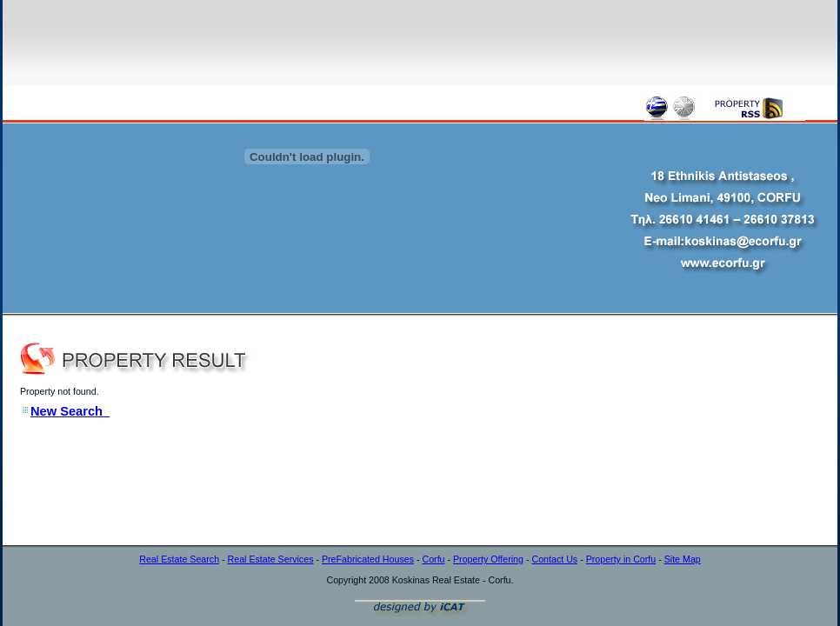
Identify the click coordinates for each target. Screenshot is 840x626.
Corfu (433, 559)
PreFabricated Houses (368, 559)
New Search (70, 411)
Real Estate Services (271, 559)
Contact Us (554, 559)
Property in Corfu (621, 559)
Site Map (683, 559)
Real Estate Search (179, 559)
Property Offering (488, 559)
